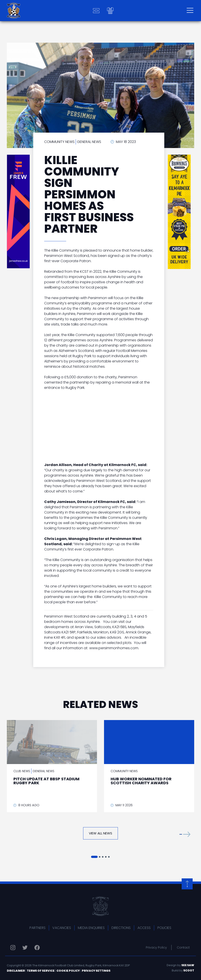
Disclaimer (16, 971)
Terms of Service (41, 971)
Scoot (189, 970)
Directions (121, 928)
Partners (37, 928)
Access (144, 928)
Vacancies (62, 928)
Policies (164, 928)
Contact (183, 947)
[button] (185, 834)
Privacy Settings (96, 971)
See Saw (188, 965)
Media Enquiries (91, 928)
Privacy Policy (156, 947)
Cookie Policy (68, 971)
